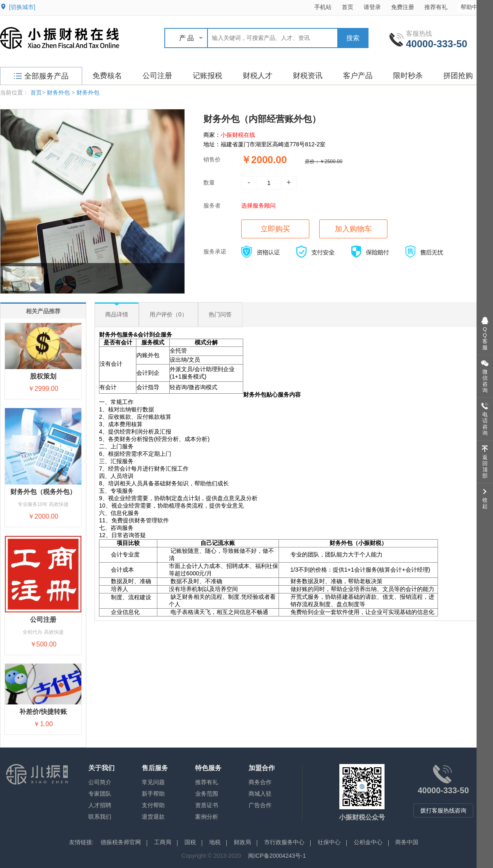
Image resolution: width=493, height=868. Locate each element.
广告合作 (260, 805)
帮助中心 (476, 7)
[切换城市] (22, 7)
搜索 (353, 38)
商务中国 (407, 842)
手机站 (323, 7)
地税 (215, 842)
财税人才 (258, 76)
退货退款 (153, 817)
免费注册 (403, 7)
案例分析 (207, 817)
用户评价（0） (168, 314)
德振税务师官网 (121, 842)
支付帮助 (153, 805)
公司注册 (157, 76)
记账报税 (207, 76)
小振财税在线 (238, 135)
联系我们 (100, 817)
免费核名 (107, 76)
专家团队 (100, 794)
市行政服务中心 (284, 842)
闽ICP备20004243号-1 (277, 856)
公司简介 (100, 782)
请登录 (372, 7)
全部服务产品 (41, 76)
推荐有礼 (436, 7)
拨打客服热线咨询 (443, 810)
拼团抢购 (458, 76)
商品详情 (117, 314)
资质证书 (207, 805)
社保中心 (329, 842)
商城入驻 (260, 794)
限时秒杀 (408, 76)
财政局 (242, 842)
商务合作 (260, 782)
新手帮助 (153, 794)
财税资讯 (308, 76)
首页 (348, 7)
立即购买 (275, 229)
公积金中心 (368, 842)
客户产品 (358, 76)
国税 (190, 842)
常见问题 (153, 782)
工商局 (163, 842)
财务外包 (58, 92)
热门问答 (220, 314)
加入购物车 (353, 229)
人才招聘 (100, 805)
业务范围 (207, 794)
